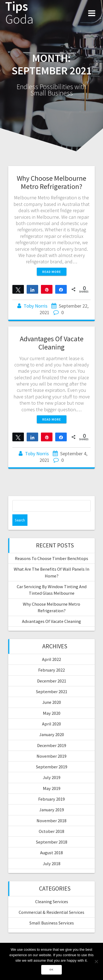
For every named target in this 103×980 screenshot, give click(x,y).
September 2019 (52, 767)
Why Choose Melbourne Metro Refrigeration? (51, 182)
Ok (51, 970)
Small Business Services (52, 923)
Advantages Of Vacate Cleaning (52, 343)
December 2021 (52, 681)
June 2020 (52, 702)
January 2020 (52, 734)
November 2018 (51, 821)
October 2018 (51, 831)
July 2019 (52, 777)
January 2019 (52, 810)
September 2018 (52, 842)
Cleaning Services (52, 902)
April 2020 (51, 724)
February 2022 (51, 670)
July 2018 (52, 864)
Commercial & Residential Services (51, 912)
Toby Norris (36, 306)
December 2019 (52, 745)
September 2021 (52, 692)
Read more (52, 272)
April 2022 (51, 659)
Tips (19, 13)
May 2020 (52, 713)
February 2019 (51, 799)
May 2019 (52, 788)
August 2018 (51, 853)
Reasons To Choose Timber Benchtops (51, 558)
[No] (96, 961)
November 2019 (51, 756)
